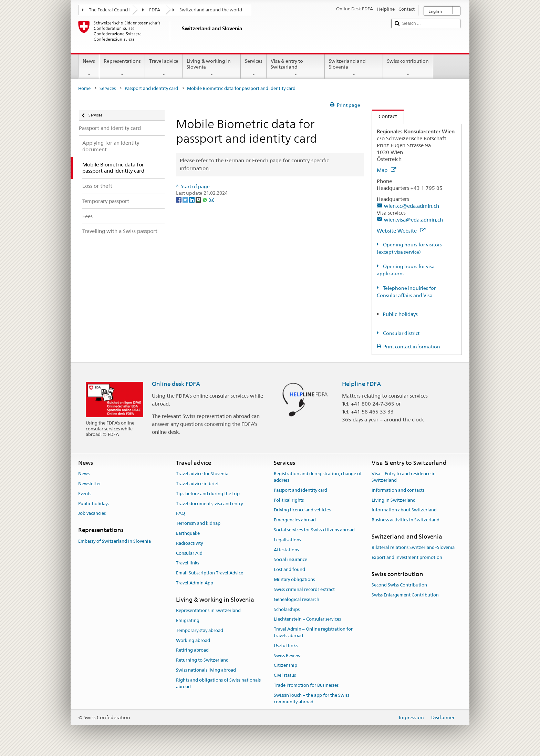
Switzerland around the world (211, 10)
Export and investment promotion (407, 557)
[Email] (211, 200)
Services (254, 68)
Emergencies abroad (295, 520)
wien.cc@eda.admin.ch (412, 206)
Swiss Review (287, 656)
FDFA (155, 10)
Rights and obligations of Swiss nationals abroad (218, 683)
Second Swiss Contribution (399, 585)
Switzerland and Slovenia (354, 68)
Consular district (401, 333)
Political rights (289, 500)
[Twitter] (186, 200)
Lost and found (289, 570)
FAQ (180, 514)
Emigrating (188, 620)
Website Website (401, 231)
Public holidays (400, 314)
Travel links (188, 563)
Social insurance (290, 560)
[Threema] (199, 200)
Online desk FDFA (176, 384)
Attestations (286, 550)
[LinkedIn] (192, 200)
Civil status (285, 675)
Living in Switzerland (394, 500)
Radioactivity (189, 543)
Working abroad (193, 640)
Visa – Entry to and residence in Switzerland (404, 477)
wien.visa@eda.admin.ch (413, 220)
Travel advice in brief (197, 484)
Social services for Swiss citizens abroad (314, 530)
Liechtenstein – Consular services (307, 619)
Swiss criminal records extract (304, 589)
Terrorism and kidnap (198, 523)
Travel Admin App (195, 583)
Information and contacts (398, 490)
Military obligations (294, 579)
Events (85, 494)
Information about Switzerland (404, 510)
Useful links (286, 646)
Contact (385, 116)
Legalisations (287, 540)
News (89, 68)
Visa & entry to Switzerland (296, 68)
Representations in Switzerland (208, 610)
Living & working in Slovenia (212, 68)
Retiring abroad (192, 650)
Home (84, 88)
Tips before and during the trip (208, 494)
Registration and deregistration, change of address (318, 477)
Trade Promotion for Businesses (306, 685)
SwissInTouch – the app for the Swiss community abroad (311, 698)
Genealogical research (297, 599)
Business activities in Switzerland (406, 520)
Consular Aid (189, 553)
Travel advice (164, 68)
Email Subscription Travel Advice (210, 573)
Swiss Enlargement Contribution (405, 595)
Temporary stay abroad (200, 630)
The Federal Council (109, 10)
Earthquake (188, 533)
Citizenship (285, 666)
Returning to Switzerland (202, 660)
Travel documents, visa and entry (209, 504)
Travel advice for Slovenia (202, 474)
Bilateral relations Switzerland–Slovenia (413, 548)
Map (386, 170)
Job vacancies (92, 514)
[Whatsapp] (205, 200)
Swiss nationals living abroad (206, 670)
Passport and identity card (151, 88)
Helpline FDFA (361, 384)
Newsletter (90, 484)
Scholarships (287, 609)
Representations (122, 68)
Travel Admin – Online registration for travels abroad (313, 632)
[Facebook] (179, 200)
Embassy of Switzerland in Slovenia (115, 541)
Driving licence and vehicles (302, 510)
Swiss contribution (408, 68)
